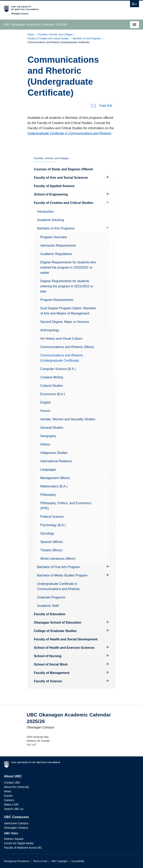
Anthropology (50, 330)
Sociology (47, 533)
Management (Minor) (55, 478)
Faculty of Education (50, 614)
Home (31, 35)
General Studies (52, 428)
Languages (48, 470)
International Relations (56, 461)
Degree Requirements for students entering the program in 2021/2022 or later (67, 286)
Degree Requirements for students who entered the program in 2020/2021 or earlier (68, 267)
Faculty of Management (52, 673)
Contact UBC (12, 783)
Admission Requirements (58, 246)
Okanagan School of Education (58, 622)
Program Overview (54, 237)
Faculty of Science (48, 681)
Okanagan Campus (16, 828)
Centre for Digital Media (19, 843)
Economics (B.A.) (53, 394)
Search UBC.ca (14, 809)
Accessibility (78, 861)
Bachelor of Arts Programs (87, 39)
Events (8, 796)
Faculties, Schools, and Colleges (55, 35)
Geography (48, 436)
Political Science (52, 517)
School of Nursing (48, 656)
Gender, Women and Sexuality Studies (68, 419)
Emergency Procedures (16, 861)
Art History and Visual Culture (61, 339)
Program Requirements (57, 300)
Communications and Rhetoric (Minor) (67, 347)
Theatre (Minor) (51, 550)
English (46, 402)
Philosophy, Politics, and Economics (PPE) (66, 506)
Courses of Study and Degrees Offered (63, 169)
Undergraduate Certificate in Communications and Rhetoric (69, 133)
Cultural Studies (52, 386)
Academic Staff (48, 606)
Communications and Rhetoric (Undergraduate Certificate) (62, 358)
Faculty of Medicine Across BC (23, 848)
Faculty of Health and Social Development (66, 639)
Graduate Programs (51, 597)
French (45, 411)
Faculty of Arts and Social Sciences (61, 178)
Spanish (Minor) (52, 542)
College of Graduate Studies (55, 631)
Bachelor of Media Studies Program (62, 575)
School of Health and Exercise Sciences (64, 648)
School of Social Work (51, 664)
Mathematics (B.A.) (54, 486)
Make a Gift (11, 805)
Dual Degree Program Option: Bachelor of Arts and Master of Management (68, 311)
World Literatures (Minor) (58, 559)
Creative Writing (52, 377)
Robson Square (14, 839)
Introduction (46, 212)
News (7, 791)
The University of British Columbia (51, 8)
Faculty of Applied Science (54, 186)
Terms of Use (40, 861)
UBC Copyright (59, 861)
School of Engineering (51, 194)
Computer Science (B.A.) (58, 369)
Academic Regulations (56, 254)
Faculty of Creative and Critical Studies (48, 39)
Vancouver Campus (16, 823)
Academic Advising (51, 220)
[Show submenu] (108, 202)
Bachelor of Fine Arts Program (59, 567)
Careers (9, 800)
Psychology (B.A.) (53, 525)
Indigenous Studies (54, 453)
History (45, 444)
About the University (16, 787)
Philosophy (48, 495)
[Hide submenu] (108, 177)
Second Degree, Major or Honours (65, 322)
